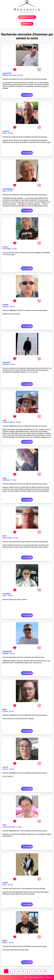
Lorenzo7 (6, 131)
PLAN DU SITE (39, 977)
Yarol (4, 825)
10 (45, 971)
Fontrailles (6, 480)
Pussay (5, 711)
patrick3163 (7, 73)
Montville (6, 364)
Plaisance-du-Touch (10, 75)
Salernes (6, 307)
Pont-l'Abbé (7, 249)
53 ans (12, 653)
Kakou (5, 941)
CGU (30, 977)
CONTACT (49, 977)
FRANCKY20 (7, 652)
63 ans (20, 75)
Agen (4, 191)
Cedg (4, 478)
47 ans (14, 480)
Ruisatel (5, 305)
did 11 (5, 536)
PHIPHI (5, 883)
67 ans (16, 538)
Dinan (5, 885)
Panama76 (6, 362)
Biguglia (5, 653)
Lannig (5, 247)
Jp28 (4, 420)
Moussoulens (7, 538)
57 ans (19, 827)
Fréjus (5, 133)
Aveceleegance (8, 189)
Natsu (5, 709)
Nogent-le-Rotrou (9, 422)
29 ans (11, 711)
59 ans (11, 133)
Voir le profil (27, 95)
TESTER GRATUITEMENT (27, 17)
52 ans (13, 364)
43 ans (19, 422)
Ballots (5, 943)
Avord (5, 596)
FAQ (26, 977)
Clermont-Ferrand (9, 827)
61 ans (14, 249)
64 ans (10, 191)
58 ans (13, 307)
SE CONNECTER (27, 24)
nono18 (5, 767)
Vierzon (5, 769)
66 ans (11, 943)
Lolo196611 (7, 594)
